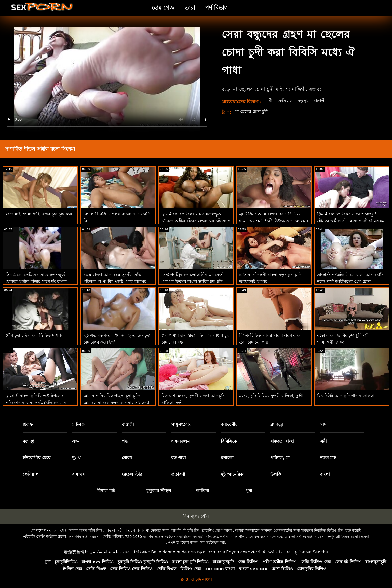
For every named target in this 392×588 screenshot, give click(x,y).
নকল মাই (328, 458)
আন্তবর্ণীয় (229, 425)
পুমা (249, 491)
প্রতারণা (178, 474)
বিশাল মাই (106, 491)
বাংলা (325, 474)
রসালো (227, 458)
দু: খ (76, 458)
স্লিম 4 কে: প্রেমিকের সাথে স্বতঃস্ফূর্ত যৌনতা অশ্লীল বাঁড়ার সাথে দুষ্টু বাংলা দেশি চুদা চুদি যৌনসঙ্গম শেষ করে (36, 282)
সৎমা (76, 441)
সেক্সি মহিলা (113, 536)
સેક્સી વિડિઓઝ (136, 552)
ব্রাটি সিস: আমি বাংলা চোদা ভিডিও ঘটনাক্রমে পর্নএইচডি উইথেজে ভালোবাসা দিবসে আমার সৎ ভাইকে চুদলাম (274, 221)
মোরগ (127, 458)
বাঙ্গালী (320, 101)
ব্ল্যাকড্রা (277, 425)
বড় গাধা (179, 458)
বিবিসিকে (229, 441)
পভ (125, 441)
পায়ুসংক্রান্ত (181, 425)
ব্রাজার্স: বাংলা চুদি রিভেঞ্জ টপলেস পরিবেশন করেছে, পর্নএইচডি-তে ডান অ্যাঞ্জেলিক (36, 403)
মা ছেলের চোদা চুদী (252, 111)
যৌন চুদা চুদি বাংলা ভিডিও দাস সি (35, 335)
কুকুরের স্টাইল (159, 491)
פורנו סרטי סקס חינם (207, 552)
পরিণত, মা (280, 458)
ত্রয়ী (269, 101)
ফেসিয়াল (285, 101)
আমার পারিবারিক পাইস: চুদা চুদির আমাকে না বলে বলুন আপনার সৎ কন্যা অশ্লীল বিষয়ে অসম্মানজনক (117, 403)
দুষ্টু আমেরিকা (233, 474)
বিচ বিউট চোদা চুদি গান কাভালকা (346, 396)
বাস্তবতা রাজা (282, 441)
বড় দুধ (303, 101)
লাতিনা (203, 491)
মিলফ (28, 425)
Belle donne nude (169, 552)
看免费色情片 (76, 552)
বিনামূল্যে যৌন (196, 516)
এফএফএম (180, 441)
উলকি (276, 474)
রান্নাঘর (78, 474)
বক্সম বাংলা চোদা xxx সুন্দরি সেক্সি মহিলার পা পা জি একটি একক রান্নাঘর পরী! (115, 282)
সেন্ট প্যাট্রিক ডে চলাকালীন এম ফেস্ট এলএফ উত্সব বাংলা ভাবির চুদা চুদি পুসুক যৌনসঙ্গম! (193, 282)
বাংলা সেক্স (58, 530)
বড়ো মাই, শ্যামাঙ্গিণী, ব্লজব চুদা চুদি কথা (39, 214)
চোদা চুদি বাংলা (298, 552)
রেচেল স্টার (132, 474)
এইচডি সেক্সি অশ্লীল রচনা (45, 536)
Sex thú (320, 552)
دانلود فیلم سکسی (105, 552)
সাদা (324, 425)
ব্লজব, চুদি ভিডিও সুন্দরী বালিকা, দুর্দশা (271, 396)
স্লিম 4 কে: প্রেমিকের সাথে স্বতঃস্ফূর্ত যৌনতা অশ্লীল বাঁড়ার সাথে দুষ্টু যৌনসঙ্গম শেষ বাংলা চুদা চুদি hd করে (351, 221)
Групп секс (238, 552)
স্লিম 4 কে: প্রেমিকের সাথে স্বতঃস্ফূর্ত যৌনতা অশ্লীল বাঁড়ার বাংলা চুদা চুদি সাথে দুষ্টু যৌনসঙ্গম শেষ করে (196, 221)
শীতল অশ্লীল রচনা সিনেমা (127, 530)
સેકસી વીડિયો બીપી (267, 552)
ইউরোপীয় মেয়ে (37, 458)
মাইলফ (78, 425)
